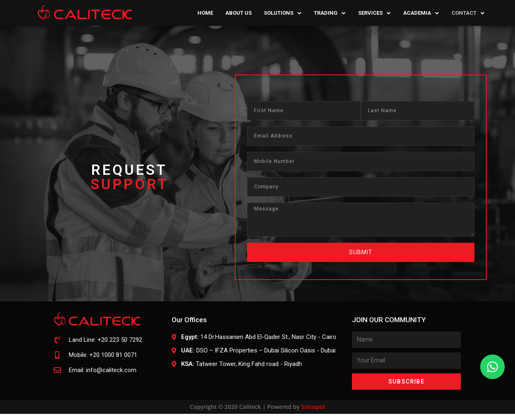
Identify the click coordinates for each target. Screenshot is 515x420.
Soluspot (313, 413)
